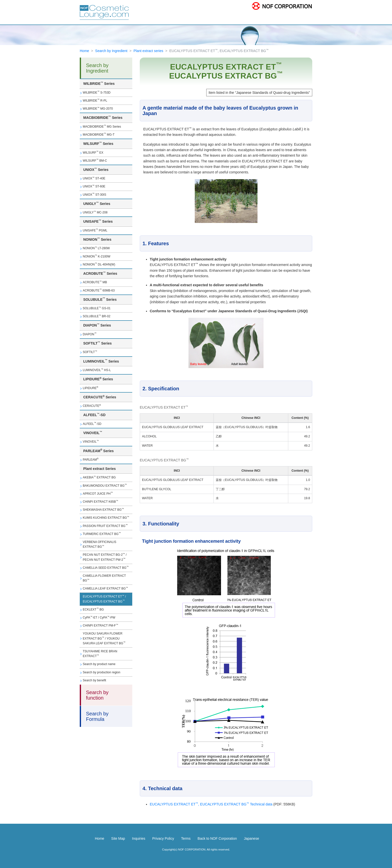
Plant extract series (148, 51)
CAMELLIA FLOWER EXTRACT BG (104, 578)
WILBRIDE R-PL (95, 100)
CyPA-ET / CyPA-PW (99, 618)
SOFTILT (90, 352)
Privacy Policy (163, 838)
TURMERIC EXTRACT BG (102, 534)
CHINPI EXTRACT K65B (100, 502)
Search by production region (101, 672)
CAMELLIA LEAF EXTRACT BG (105, 589)
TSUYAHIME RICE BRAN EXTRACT (100, 654)
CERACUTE (92, 406)
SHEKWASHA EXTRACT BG (103, 510)
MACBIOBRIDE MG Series (102, 126)
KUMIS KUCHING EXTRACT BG (106, 518)
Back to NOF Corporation (217, 838)
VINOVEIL (91, 442)
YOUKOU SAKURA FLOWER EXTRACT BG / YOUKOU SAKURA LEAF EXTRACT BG (104, 638)
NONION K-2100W (96, 256)
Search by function (97, 695)
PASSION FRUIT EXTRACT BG (105, 526)
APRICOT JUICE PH (98, 493)
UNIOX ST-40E (94, 178)
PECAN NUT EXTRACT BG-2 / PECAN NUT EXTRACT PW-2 (105, 557)
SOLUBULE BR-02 (96, 316)
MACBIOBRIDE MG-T (99, 134)
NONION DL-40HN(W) (99, 264)
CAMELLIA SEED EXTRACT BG (106, 567)
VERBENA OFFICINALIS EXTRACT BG (99, 544)
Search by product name (99, 664)
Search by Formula (97, 716)
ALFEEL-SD (92, 424)
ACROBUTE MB (95, 282)
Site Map (118, 838)
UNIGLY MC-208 (95, 212)
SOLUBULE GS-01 (97, 308)
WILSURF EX (93, 152)
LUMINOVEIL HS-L (97, 370)
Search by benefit (94, 680)
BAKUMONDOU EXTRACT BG (105, 485)
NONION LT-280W (96, 248)
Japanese (251, 838)
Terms (186, 838)
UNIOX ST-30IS (94, 194)
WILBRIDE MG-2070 (98, 109)
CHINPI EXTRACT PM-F (100, 626)
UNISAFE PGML (95, 230)
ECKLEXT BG (93, 609)
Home (84, 51)
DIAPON (90, 334)
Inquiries (139, 838)
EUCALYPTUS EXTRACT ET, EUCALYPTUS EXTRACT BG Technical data (211, 804)
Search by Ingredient (111, 51)
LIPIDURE (90, 388)
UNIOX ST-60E (94, 186)
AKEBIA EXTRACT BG (99, 477)
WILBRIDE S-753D (97, 92)
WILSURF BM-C (95, 160)
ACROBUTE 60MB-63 (99, 290)
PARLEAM (91, 459)
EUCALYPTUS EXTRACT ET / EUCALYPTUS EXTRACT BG (104, 599)
